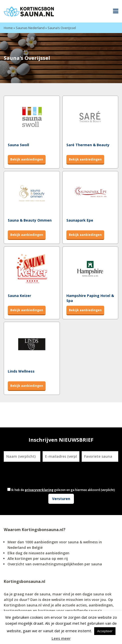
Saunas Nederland (30, 28)
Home (8, 28)
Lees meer (61, 638)
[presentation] (44, 474)
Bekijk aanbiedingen (27, 159)
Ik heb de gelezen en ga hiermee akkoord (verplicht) (63, 490)
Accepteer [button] (105, 631)
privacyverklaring (39, 490)
